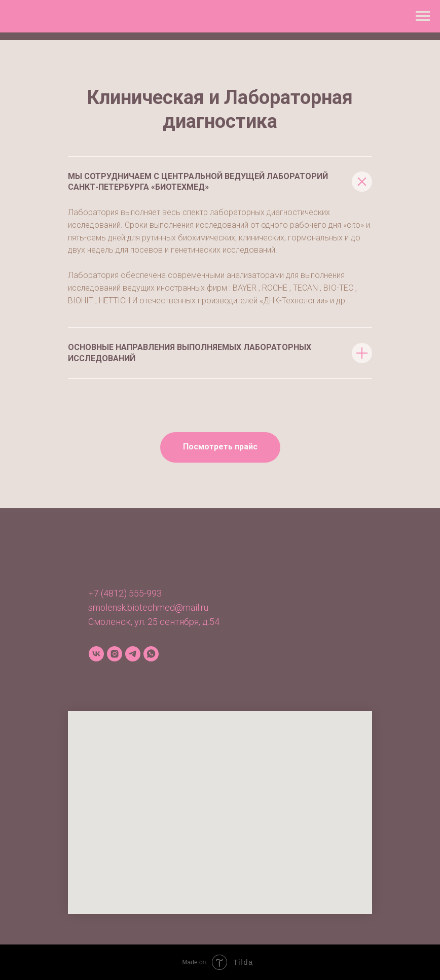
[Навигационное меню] (423, 16)
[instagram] (115, 654)
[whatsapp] (151, 654)
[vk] (96, 654)
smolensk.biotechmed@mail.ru (148, 607)
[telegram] (133, 654)
